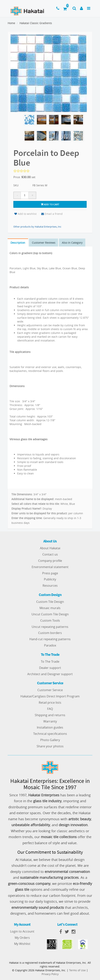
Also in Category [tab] (72, 243)
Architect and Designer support (50, 674)
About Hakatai (50, 548)
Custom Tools (50, 620)
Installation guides (50, 728)
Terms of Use (77, 970)
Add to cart (50, 204)
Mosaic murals (50, 608)
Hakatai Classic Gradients (36, 23)
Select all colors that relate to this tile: (36, 504)
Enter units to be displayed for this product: (40, 513)
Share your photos (50, 746)
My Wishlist (22, 944)
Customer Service (50, 690)
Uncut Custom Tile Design (50, 614)
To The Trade (50, 661)
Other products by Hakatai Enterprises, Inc (37, 227)
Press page (50, 573)
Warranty (50, 721)
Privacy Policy (50, 974)
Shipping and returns (50, 715)
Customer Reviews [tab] (44, 243)
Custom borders (50, 633)
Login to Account (22, 931)
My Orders (22, 938)
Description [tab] (18, 243)
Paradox (50, 645)
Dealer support (50, 668)
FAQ (50, 709)
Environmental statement (50, 567)
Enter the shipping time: (27, 518)
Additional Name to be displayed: (33, 499)
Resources (50, 586)
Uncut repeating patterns (50, 627)
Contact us (50, 554)
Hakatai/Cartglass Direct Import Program (50, 696)
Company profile (50, 561)
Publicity (50, 579)
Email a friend (52, 214)
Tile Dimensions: (22, 494)
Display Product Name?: (27, 509)
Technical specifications (50, 734)
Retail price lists (50, 703)
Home (11, 23)
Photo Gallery (50, 740)
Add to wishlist (25, 214)
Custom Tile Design (50, 602)
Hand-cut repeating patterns (50, 639)
